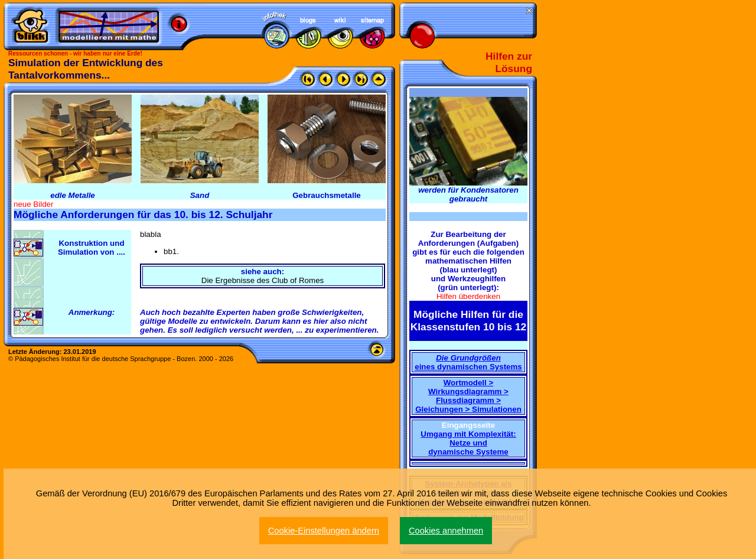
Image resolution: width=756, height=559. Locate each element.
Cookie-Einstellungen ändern (324, 531)
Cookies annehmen (446, 531)
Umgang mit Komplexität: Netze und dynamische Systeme (468, 443)
